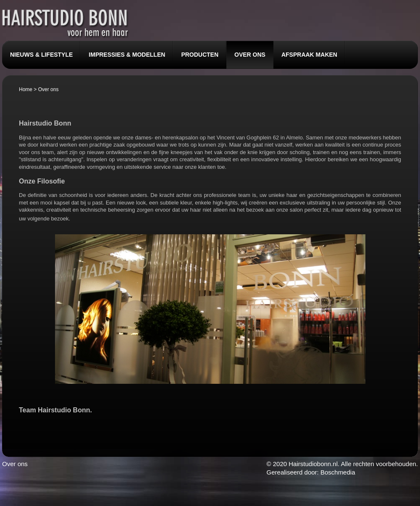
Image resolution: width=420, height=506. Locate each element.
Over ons (15, 464)
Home (26, 89)
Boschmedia (338, 472)
